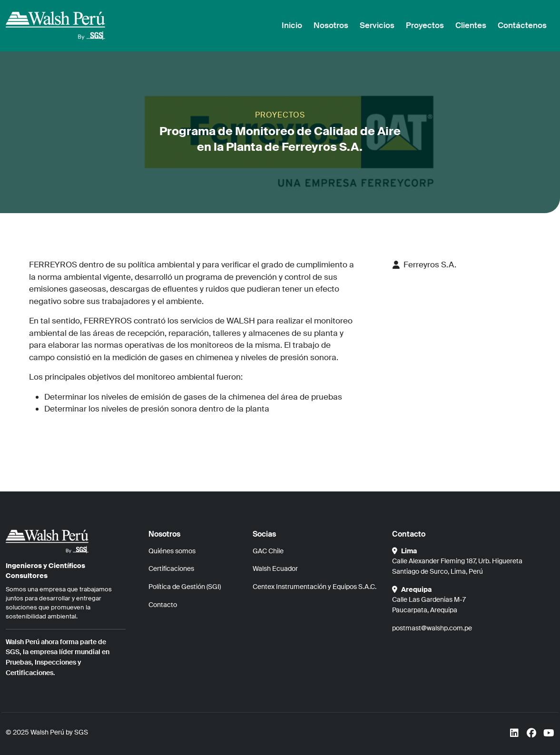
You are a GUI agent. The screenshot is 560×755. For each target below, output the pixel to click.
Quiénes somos (172, 551)
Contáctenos (522, 25)
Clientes (471, 25)
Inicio (292, 25)
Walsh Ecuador (275, 569)
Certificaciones (171, 569)
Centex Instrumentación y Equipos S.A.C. (314, 587)
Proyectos (425, 25)
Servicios (377, 25)
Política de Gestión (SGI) (185, 587)
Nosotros (331, 25)
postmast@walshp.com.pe (432, 628)
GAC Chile (268, 551)
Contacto (163, 605)
